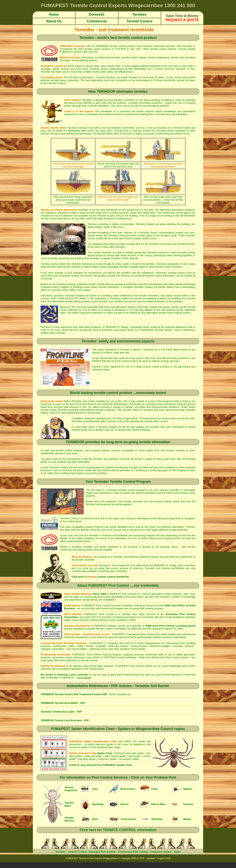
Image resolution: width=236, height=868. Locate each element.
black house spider (115, 756)
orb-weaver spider (129, 759)
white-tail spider (93, 756)
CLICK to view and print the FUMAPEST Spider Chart (100, 765)
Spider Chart (105, 753)
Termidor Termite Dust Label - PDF (61, 712)
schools (189, 646)
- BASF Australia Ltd (86, 694)
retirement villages (160, 646)
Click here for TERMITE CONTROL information (118, 830)
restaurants (59, 646)
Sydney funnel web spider (129, 753)
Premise (158, 80)
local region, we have (143, 597)
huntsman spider (107, 759)
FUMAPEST (115, 594)
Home (177, 852)
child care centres (118, 646)
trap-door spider (87, 759)
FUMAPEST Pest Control (109, 585)
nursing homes (139, 646)
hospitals (101, 646)
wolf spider (135, 756)
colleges (45, 649)
